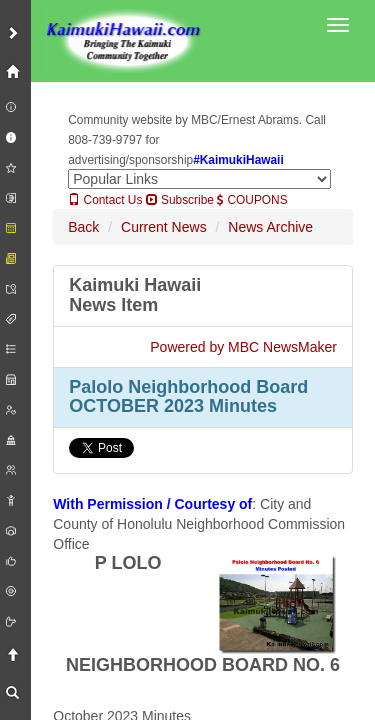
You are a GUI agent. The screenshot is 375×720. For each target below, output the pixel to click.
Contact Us (105, 200)
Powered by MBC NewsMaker (243, 347)
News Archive (270, 227)
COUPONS (252, 200)
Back (83, 227)
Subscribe (180, 200)
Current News (164, 227)
